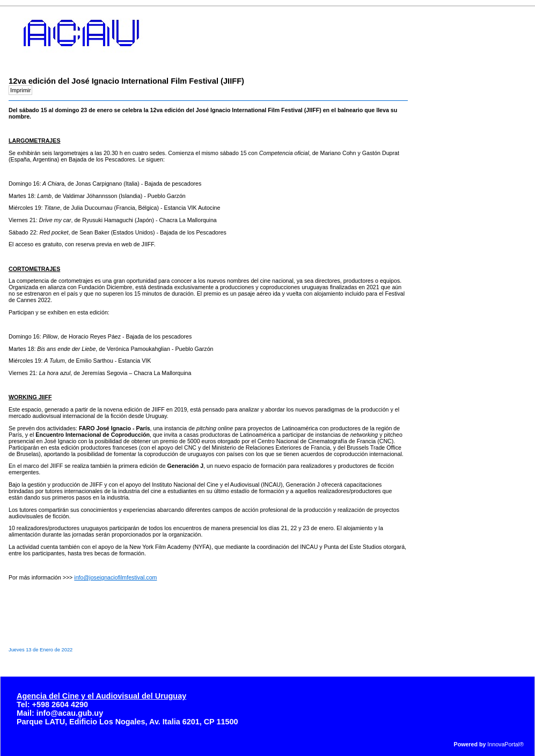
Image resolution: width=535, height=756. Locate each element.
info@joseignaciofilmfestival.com (115, 577)
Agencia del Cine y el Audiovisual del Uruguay (101, 696)
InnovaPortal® (505, 744)
